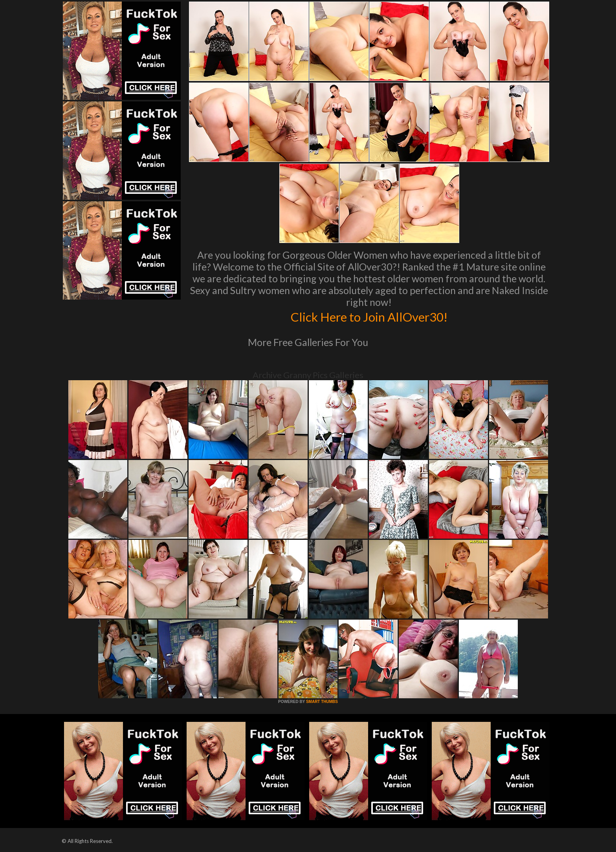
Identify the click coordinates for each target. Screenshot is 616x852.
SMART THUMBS (322, 702)
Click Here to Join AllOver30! (369, 316)
